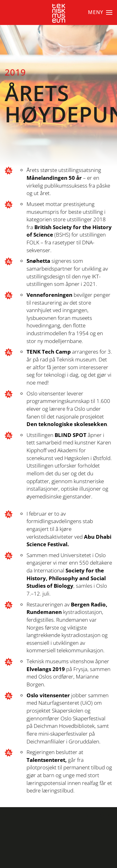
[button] (100, 12)
